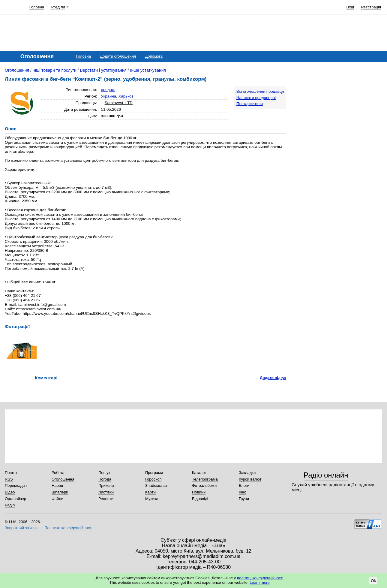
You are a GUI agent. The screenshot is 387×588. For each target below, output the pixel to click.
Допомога (154, 56)
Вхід (350, 7)
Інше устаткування (148, 70)
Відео (10, 492)
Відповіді (200, 499)
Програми (154, 473)
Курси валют (250, 479)
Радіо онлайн (326, 475)
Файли (57, 499)
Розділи (58, 7)
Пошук (104, 473)
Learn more (259, 582)
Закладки (247, 473)
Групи (244, 499)
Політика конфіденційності (68, 528)
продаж (108, 90)
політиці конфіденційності (260, 578)
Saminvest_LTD (119, 103)
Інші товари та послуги (55, 70)
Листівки (106, 492)
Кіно (243, 492)
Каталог (199, 473)
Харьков (126, 96)
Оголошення (17, 70)
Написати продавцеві (256, 98)
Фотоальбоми (204, 485)
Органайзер (15, 499)
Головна (37, 7)
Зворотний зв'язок (21, 528)
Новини (199, 492)
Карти (150, 492)
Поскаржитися (250, 104)
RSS (9, 479)
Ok (373, 581)
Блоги (244, 485)
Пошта (11, 473)
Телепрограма (205, 479)
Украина (109, 96)
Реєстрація (371, 7)
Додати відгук (273, 378)
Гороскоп (153, 479)
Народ (57, 485)
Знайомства (156, 485)
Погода (105, 479)
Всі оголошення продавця (260, 91)
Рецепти (106, 499)
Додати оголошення (118, 56)
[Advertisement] (337, 124)
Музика (152, 499)
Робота (58, 473)
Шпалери (60, 492)
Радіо (10, 505)
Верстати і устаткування (103, 70)
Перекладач (16, 485)
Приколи (106, 485)
